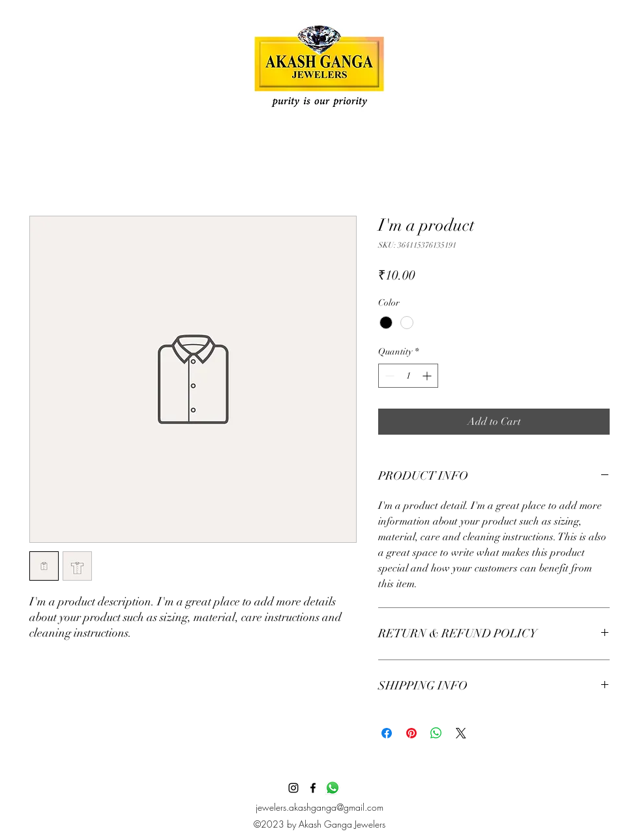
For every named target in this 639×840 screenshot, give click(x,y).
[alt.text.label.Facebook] (313, 788)
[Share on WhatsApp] (436, 733)
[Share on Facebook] (387, 733)
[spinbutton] (408, 376)
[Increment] (428, 376)
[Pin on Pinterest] (411, 733)
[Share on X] (461, 733)
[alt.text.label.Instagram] (293, 788)
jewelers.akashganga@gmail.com (319, 807)
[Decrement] (388, 376)
